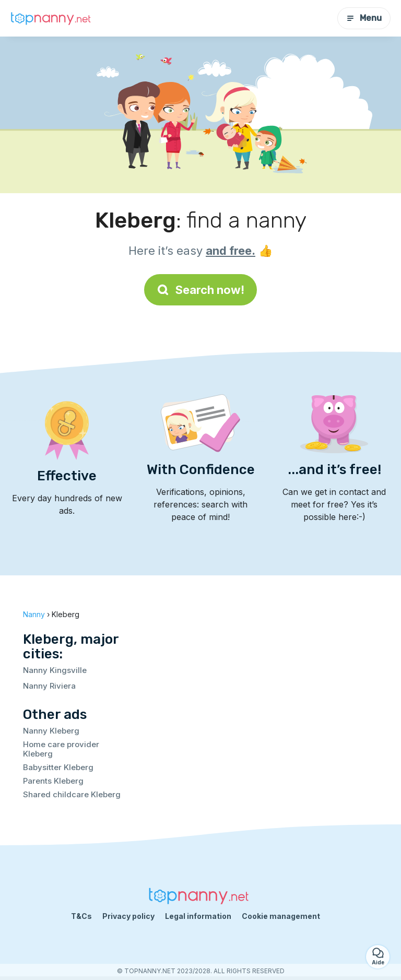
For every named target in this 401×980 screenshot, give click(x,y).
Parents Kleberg (53, 781)
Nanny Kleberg (51, 731)
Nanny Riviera (49, 686)
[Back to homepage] (52, 19)
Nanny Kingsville (55, 670)
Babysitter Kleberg (58, 767)
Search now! (200, 290)
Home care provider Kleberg (61, 749)
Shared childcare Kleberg (72, 794)
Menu (364, 18)
